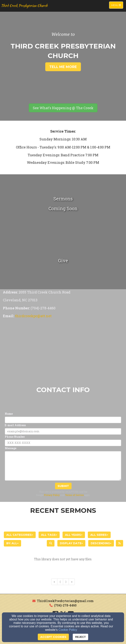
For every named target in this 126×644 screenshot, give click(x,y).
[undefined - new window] (63, 261)
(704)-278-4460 (65, 605)
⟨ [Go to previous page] (60, 582)
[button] (63, 108)
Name (9, 414)
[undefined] (63, 203)
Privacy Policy (52, 495)
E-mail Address (15, 425)
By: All (12, 543)
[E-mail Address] (63, 431)
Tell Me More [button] (63, 67)
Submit (63, 486)
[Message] (63, 466)
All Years (74, 535)
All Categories (20, 535)
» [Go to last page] (72, 582)
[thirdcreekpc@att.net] (33, 316)
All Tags (49, 535)
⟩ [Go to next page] (66, 582)
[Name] (63, 420)
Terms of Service (74, 495)
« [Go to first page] (54, 582)
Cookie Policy (68, 630)
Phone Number (15, 437)
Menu (117, 5)
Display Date (71, 543)
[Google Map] (63, 352)
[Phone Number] (63, 443)
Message (11, 448)
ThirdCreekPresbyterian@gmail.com (65, 601)
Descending (101, 543)
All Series (99, 535)
